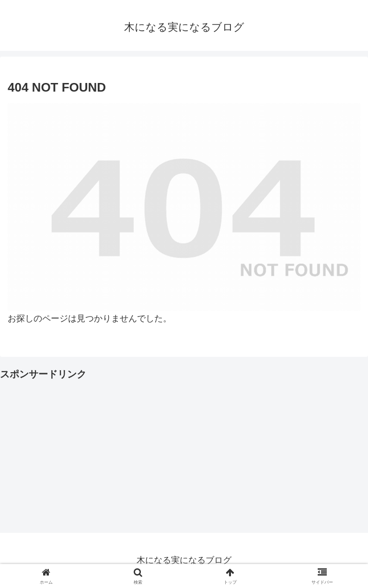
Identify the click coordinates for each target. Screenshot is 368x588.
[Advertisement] (184, 450)
